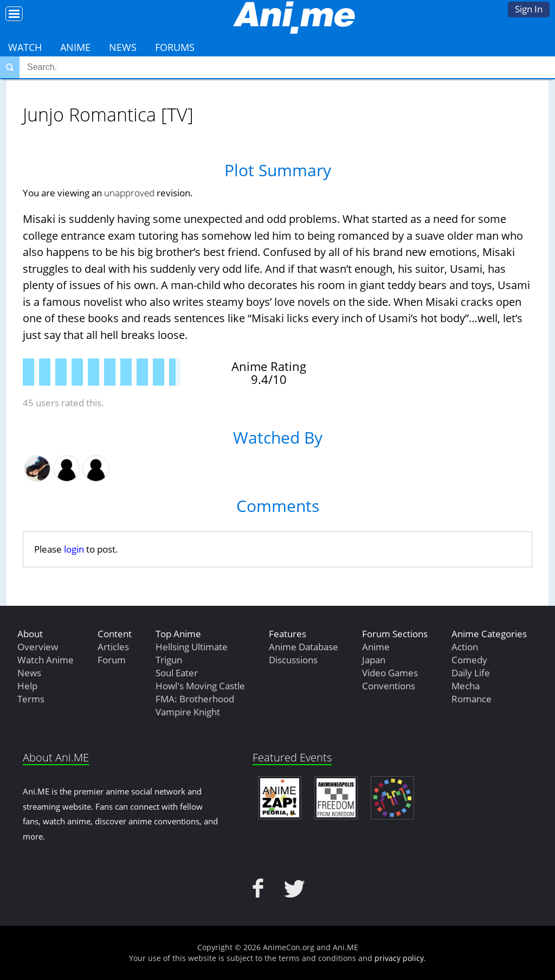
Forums (175, 47)
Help (27, 686)
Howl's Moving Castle (200, 686)
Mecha (466, 686)
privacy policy (399, 958)
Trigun (169, 660)
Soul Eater (177, 673)
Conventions (389, 686)
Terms (31, 699)
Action (465, 647)
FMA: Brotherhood (195, 699)
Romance (472, 699)
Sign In (529, 9)
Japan (374, 660)
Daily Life (471, 673)
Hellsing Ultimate (192, 647)
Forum (112, 660)
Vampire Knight (188, 712)
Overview (38, 647)
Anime (75, 47)
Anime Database (304, 647)
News (123, 47)
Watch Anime (46, 660)
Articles (113, 647)
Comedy (469, 660)
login (74, 549)
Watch (25, 47)
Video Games (390, 673)
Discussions (293, 660)
